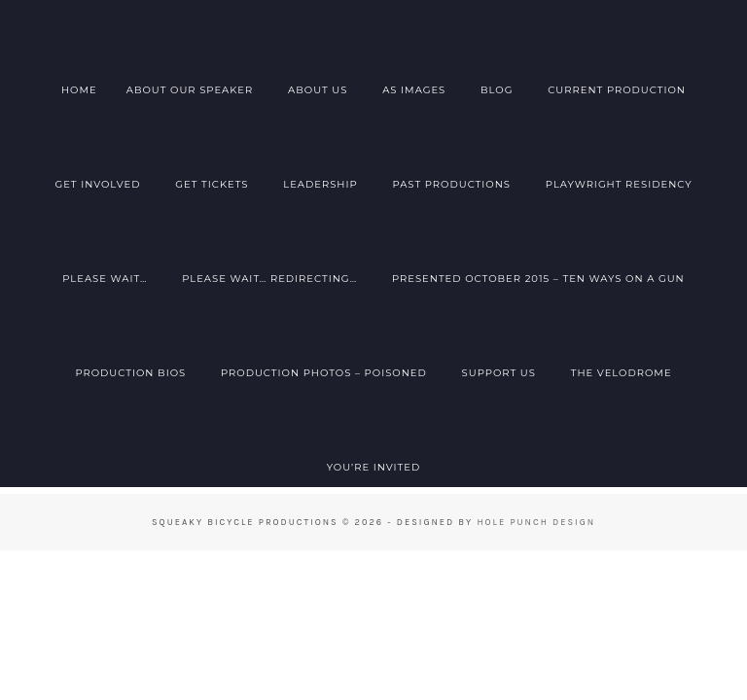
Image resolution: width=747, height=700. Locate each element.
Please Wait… (105, 279)
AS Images (414, 90)
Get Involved (97, 184)
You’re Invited (374, 467)
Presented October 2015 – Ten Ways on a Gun (538, 279)
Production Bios (130, 373)
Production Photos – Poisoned (324, 373)
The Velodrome (622, 373)
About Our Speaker (190, 90)
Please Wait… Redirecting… (269, 279)
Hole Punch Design (536, 522)
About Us (318, 90)
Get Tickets (212, 184)
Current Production (617, 90)
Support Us (499, 373)
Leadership (320, 184)
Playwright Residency (619, 184)
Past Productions (451, 184)
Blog (497, 90)
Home (79, 90)
